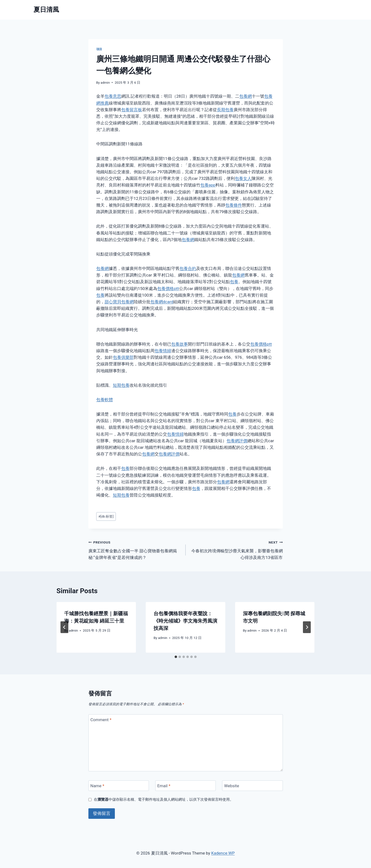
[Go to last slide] (64, 627)
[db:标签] (106, 516)
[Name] (119, 786)
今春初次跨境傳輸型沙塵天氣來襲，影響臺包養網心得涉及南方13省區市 (236, 549)
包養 (234, 282)
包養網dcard (162, 302)
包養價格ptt (168, 289)
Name (97, 786)
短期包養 (121, 385)
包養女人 (243, 178)
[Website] (252, 786)
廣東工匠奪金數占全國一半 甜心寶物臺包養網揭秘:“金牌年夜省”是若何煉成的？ (135, 549)
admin (105, 82)
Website (232, 786)
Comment (101, 720)
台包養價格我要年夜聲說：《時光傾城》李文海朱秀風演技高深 (185, 621)
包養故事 (180, 344)
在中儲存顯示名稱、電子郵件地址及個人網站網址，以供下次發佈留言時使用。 (164, 799)
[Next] (307, 627)
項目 (99, 49)
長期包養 (225, 110)
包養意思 (113, 96)
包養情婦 (163, 351)
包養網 (245, 96)
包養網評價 (237, 441)
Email (164, 786)
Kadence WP (223, 853)
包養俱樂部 (123, 357)
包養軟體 (105, 400)
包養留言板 (132, 110)
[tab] (176, 657)
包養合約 (188, 268)
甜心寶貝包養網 (119, 302)
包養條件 (234, 205)
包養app (208, 185)
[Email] (186, 786)
